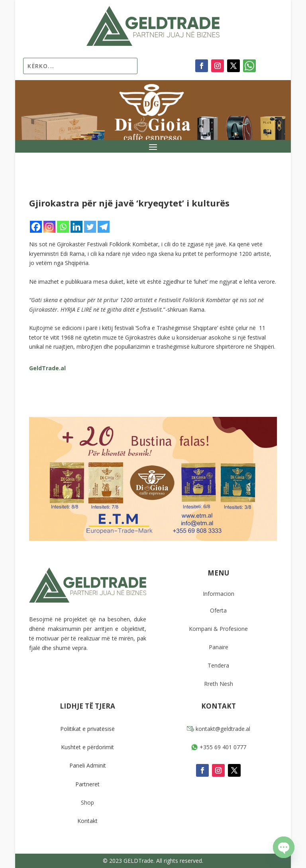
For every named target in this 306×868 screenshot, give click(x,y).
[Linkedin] (76, 227)
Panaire (219, 647)
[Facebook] (36, 227)
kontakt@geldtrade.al (219, 729)
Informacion (219, 594)
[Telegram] (104, 227)
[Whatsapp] (63, 227)
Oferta (218, 610)
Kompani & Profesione (218, 629)
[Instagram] (49, 227)
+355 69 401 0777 (219, 747)
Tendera (218, 665)
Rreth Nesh (219, 684)
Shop (87, 802)
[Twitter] (90, 227)
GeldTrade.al (47, 368)
